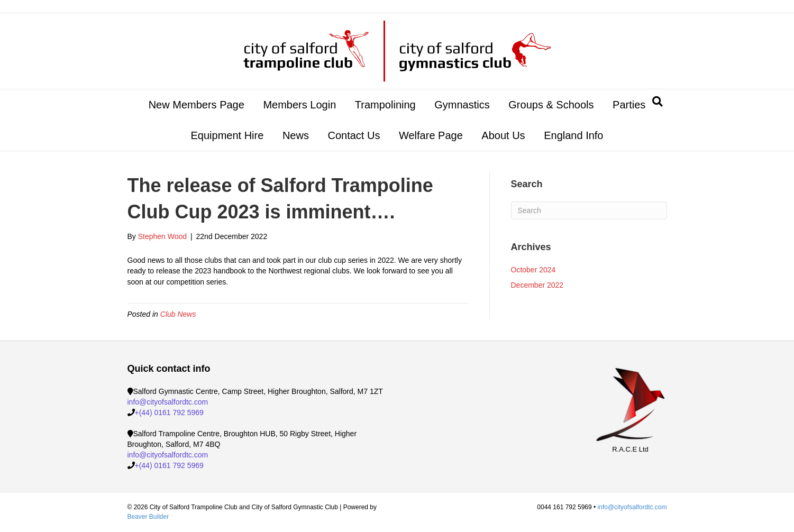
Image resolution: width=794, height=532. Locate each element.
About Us (503, 135)
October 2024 (533, 270)
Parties (629, 105)
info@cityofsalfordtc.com (168, 402)
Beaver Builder (148, 517)
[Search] (658, 102)
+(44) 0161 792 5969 (169, 412)
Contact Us (354, 135)
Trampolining (385, 105)
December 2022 (537, 285)
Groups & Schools (551, 105)
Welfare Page (431, 135)
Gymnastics (462, 105)
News (296, 135)
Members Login (299, 105)
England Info (573, 135)
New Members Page (197, 105)
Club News (178, 314)
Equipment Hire (227, 135)
